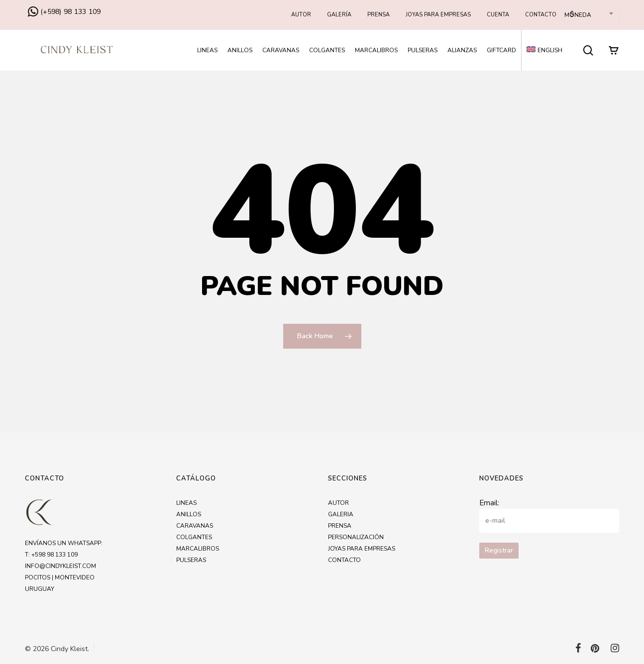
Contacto (344, 560)
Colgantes (194, 537)
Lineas (186, 503)
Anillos (189, 514)
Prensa (340, 526)
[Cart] (614, 50)
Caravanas (195, 526)
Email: (489, 503)
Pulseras (191, 560)
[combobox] (592, 14)
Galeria (341, 514)
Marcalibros (198, 549)
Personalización (356, 537)
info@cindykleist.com (60, 566)
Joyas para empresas (362, 549)
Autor (338, 503)
